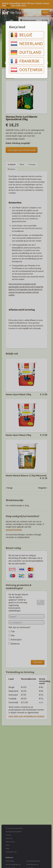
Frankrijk (25, 61)
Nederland (27, 44)
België (22, 35)
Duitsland (26, 52)
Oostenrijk (27, 70)
